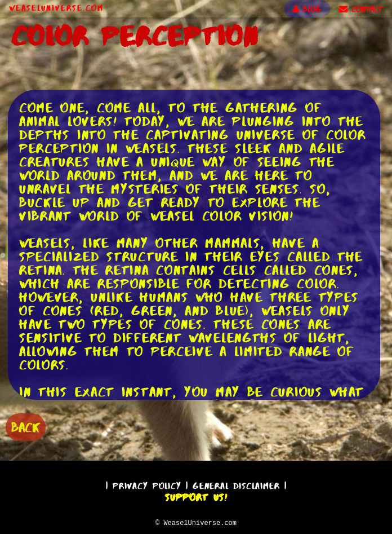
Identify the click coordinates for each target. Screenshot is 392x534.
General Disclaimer (236, 484)
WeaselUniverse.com (56, 8)
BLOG (307, 9)
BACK (26, 426)
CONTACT (361, 9)
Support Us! (196, 496)
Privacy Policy (147, 484)
